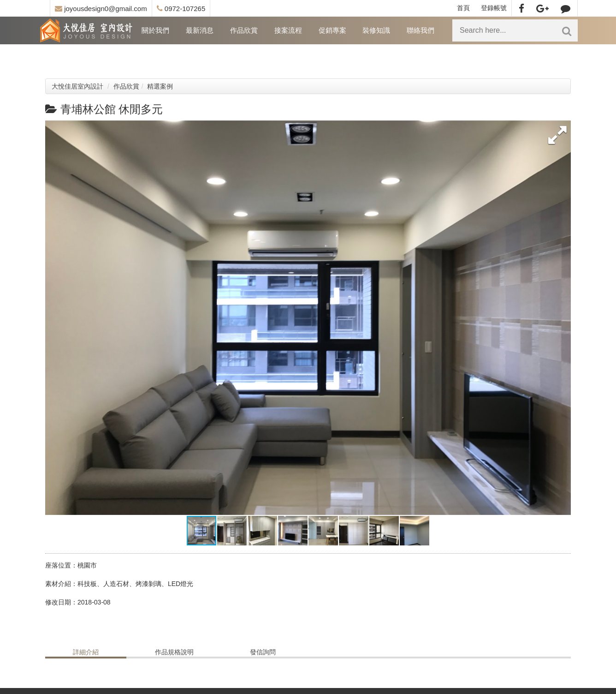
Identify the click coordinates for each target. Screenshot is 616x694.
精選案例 (160, 86)
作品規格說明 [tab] (174, 652)
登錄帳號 (494, 8)
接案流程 (288, 30)
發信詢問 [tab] (263, 652)
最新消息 (200, 30)
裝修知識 (376, 30)
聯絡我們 (421, 30)
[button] (557, 134)
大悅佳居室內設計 (77, 86)
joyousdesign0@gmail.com (101, 9)
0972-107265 (181, 9)
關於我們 (155, 30)
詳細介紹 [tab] (86, 652)
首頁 (463, 8)
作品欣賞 (244, 30)
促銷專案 (332, 30)
